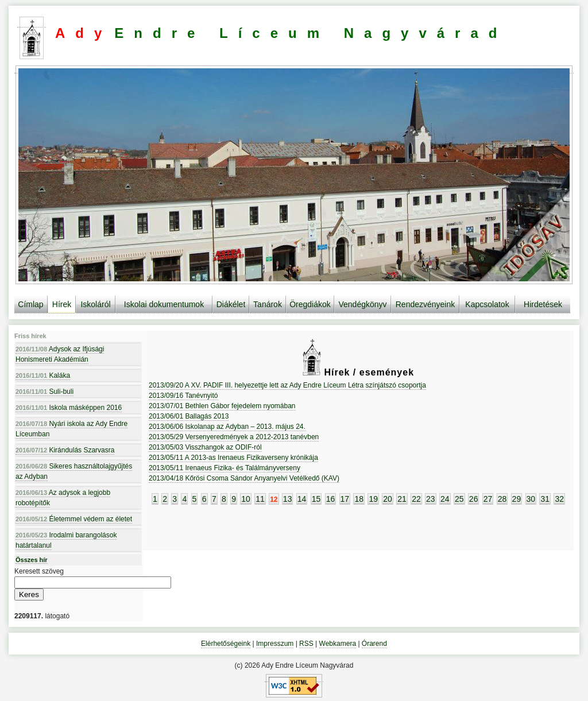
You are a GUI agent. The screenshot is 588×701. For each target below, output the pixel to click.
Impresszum (275, 644)
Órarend (374, 644)
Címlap (30, 304)
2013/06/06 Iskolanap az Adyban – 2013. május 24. (227, 427)
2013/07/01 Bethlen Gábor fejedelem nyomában (222, 406)
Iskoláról (95, 304)
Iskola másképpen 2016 (69, 408)
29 (517, 499)
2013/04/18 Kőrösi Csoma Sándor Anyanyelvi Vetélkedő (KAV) (244, 478)
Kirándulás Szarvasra (65, 450)
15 (316, 499)
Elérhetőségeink (226, 644)
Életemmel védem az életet (74, 519)
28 (502, 499)
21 (402, 499)
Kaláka (43, 375)
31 (545, 499)
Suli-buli (45, 392)
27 (488, 499)
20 (388, 499)
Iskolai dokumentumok (164, 304)
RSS (306, 644)
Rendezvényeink (425, 304)
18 (359, 499)
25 (459, 499)
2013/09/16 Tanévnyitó (183, 396)
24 (445, 499)
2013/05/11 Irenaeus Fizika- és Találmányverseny (225, 468)
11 (260, 499)
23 (431, 499)
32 (559, 499)
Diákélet (231, 304)
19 (373, 499)
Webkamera (338, 644)
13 (288, 499)
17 (345, 499)
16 (331, 499)
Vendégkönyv (362, 304)
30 (531, 499)
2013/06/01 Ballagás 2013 (189, 416)
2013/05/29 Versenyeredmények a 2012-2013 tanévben (234, 437)
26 (474, 499)
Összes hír (32, 560)
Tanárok (268, 304)
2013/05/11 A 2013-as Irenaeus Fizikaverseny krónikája (233, 458)
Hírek (62, 304)
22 (416, 499)
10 (246, 499)
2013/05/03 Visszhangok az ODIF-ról (205, 447)
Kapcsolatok (487, 304)
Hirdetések (543, 304)
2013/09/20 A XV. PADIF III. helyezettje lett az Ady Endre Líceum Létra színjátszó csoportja (287, 385)
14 (302, 499)
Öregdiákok (310, 304)
